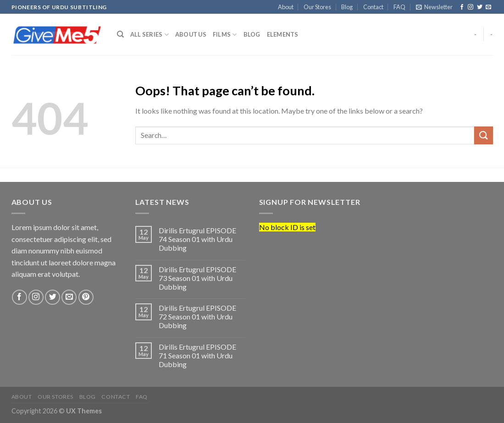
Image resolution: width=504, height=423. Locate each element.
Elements (283, 34)
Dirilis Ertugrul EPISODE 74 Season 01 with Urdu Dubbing (197, 239)
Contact (373, 7)
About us (191, 34)
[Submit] (483, 135)
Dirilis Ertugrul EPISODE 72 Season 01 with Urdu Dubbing (197, 316)
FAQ (399, 7)
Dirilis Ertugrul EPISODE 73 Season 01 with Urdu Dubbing (197, 278)
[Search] (120, 34)
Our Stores (317, 7)
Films (225, 35)
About (286, 7)
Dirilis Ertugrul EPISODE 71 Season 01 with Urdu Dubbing (197, 355)
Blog (347, 7)
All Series (150, 35)
